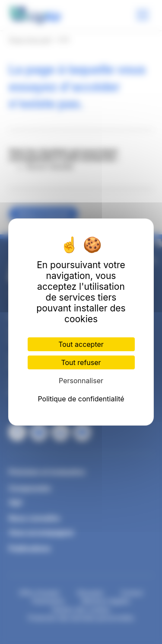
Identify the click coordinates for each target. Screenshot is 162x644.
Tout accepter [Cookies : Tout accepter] (81, 344)
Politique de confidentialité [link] (81, 399)
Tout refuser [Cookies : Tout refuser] (81, 362)
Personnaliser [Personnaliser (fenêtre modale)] (81, 381)
